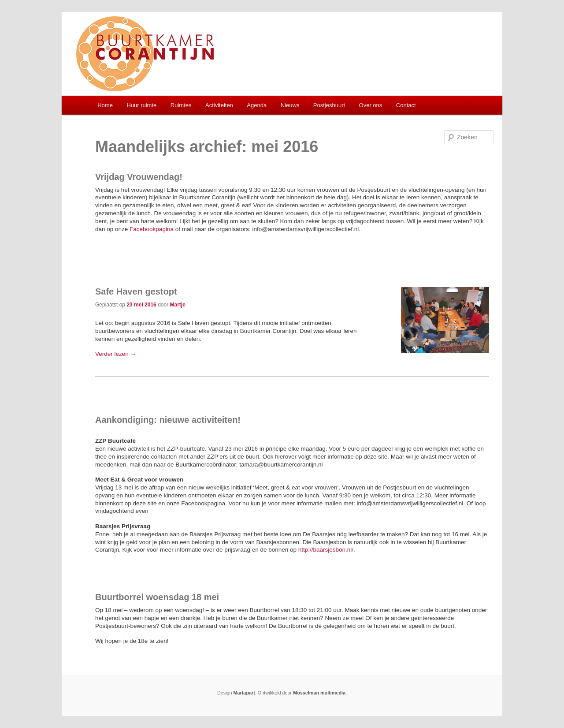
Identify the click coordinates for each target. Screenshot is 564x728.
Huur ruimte (141, 105)
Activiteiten (219, 105)
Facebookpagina (152, 229)
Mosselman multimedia (319, 693)
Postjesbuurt (329, 105)
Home (105, 105)
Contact (406, 105)
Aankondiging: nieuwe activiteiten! (168, 420)
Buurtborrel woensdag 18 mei (157, 597)
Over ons (371, 105)
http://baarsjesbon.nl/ (326, 550)
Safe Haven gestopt (136, 291)
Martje (177, 305)
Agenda (257, 105)
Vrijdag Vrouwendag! (139, 177)
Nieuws (290, 105)
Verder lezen (116, 354)
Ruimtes (181, 105)
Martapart (244, 693)
